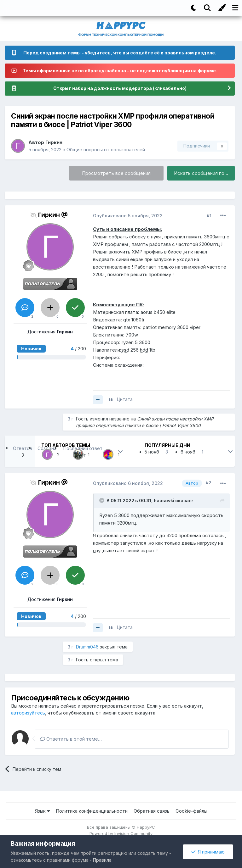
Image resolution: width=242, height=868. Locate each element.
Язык (42, 811)
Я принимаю (208, 852)
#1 (209, 216)
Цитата (125, 400)
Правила (102, 860)
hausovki (164, 501)
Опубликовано (128, 216)
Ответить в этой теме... (71, 739)
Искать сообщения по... (201, 173)
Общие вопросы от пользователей (106, 150)
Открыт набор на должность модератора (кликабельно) (120, 89)
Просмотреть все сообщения (116, 173)
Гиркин (54, 142)
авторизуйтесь (28, 713)
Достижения (50, 332)
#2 (209, 483)
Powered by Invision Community (121, 833)
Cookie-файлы (191, 811)
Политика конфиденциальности (92, 811)
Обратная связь (152, 811)
